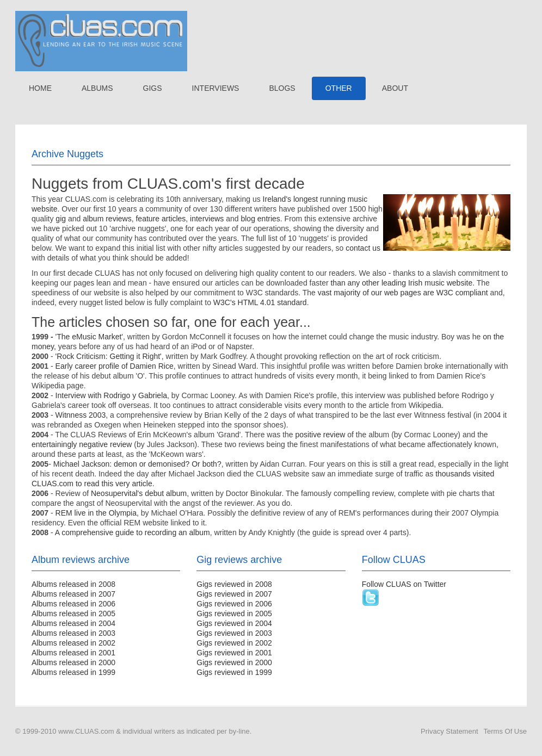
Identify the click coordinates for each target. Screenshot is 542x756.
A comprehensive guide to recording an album (133, 532)
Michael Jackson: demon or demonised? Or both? (137, 464)
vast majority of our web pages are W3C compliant (403, 293)
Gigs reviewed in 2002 (234, 643)
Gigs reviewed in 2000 (234, 662)
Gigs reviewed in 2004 (234, 623)
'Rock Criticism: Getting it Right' (109, 356)
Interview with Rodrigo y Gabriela (111, 395)
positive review (321, 435)
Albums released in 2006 (73, 604)
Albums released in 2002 (73, 643)
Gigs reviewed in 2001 (234, 653)
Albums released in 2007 (73, 594)
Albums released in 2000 (73, 662)
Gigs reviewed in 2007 (234, 594)
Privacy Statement (449, 731)
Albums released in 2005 (73, 614)
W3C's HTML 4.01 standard (260, 302)
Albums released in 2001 (73, 653)
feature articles (161, 219)
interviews (207, 219)
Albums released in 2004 (73, 623)
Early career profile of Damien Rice (115, 366)
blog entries (260, 219)
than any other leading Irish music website (401, 283)
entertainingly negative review (82, 444)
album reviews (107, 219)
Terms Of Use (505, 731)
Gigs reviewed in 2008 (234, 584)
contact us (363, 248)
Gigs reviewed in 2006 (234, 604)
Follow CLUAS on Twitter (404, 584)
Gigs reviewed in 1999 (234, 672)
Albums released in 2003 (73, 633)
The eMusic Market (89, 337)
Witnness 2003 (81, 415)
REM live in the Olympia (96, 513)
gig (61, 219)
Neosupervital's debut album (139, 493)
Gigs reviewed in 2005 (234, 614)
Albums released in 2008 (73, 584)
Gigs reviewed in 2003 (234, 633)
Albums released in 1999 (73, 672)
